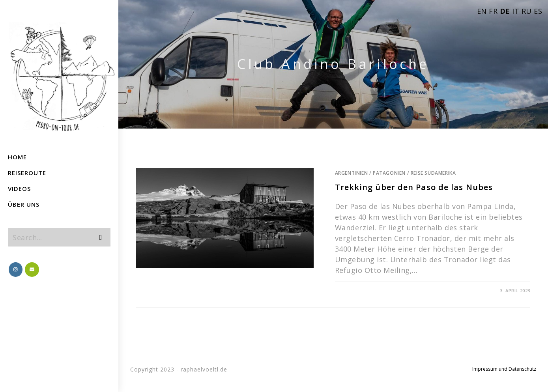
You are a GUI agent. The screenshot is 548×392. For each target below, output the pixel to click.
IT (516, 11)
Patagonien (389, 173)
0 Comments (355, 290)
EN (482, 11)
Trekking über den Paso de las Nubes (414, 187)
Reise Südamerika (433, 173)
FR (493, 11)
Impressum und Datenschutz (504, 369)
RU (527, 11)
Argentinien (352, 173)
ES (538, 11)
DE (505, 11)
